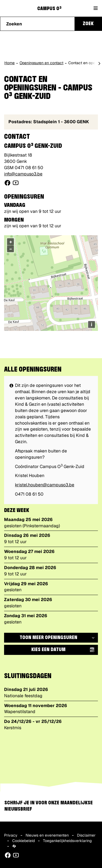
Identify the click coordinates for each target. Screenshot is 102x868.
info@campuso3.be (23, 174)
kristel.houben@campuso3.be (45, 485)
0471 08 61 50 (29, 168)
